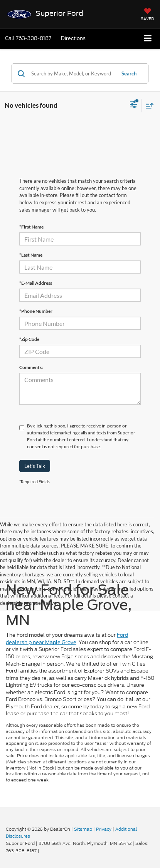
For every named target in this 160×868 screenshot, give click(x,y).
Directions (73, 38)
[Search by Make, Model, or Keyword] (72, 73)
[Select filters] (134, 105)
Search (129, 73)
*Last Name (31, 255)
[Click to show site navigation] (148, 39)
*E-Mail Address (36, 283)
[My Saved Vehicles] (147, 15)
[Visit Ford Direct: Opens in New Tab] (43, 851)
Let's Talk (35, 466)
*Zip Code (29, 339)
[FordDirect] (25, 821)
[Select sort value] (148, 106)
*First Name (31, 227)
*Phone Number (36, 311)
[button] (28, 38)
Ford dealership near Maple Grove (67, 639)
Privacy (104, 829)
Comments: (31, 367)
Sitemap (83, 829)
